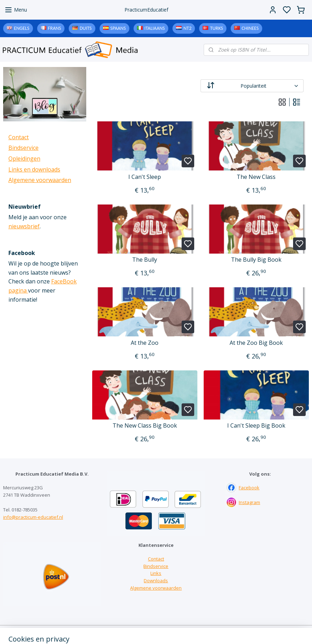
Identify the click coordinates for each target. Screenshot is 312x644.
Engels (22, 28)
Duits (86, 28)
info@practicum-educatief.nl (33, 517)
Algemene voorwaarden (40, 180)
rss (199, 631)
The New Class (256, 177)
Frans (55, 28)
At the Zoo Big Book (256, 343)
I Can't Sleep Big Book (256, 426)
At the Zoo (145, 343)
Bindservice (23, 148)
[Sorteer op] (252, 86)
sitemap (185, 631)
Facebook (249, 488)
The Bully (145, 260)
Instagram (249, 502)
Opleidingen (24, 159)
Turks (216, 28)
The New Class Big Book (145, 426)
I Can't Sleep (145, 177)
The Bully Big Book (256, 260)
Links (156, 573)
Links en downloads (34, 169)
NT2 (187, 28)
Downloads (156, 581)
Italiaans (155, 28)
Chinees (250, 28)
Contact (19, 137)
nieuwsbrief (24, 226)
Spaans (118, 28)
